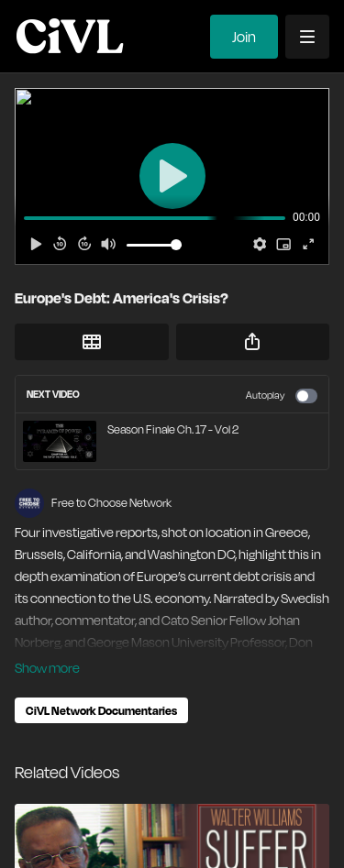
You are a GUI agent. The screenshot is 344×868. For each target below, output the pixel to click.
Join (244, 37)
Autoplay (282, 396)
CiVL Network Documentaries (101, 710)
